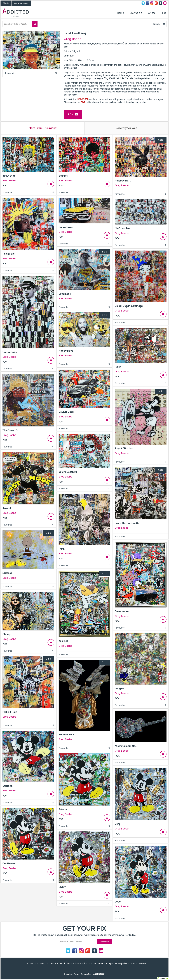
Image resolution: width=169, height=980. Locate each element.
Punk (62, 549)
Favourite (31, 73)
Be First (63, 176)
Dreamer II (65, 294)
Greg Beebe (73, 39)
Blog (164, 13)
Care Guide (97, 964)
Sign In (6, 3)
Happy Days (66, 351)
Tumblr (161, 3)
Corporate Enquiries (117, 964)
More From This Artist (42, 128)
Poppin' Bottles (124, 449)
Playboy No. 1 (123, 181)
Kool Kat (63, 641)
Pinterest (156, 3)
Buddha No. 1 (66, 735)
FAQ (133, 964)
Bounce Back (66, 412)
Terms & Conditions (60, 964)
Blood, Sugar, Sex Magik (129, 306)
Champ (7, 634)
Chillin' (62, 887)
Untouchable (10, 352)
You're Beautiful (68, 472)
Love (118, 902)
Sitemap (143, 964)
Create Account (21, 3)
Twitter (143, 3)
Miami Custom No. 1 (126, 746)
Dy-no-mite (122, 611)
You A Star (9, 176)
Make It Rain (10, 712)
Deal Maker (9, 864)
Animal (7, 508)
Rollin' (118, 367)
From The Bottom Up (127, 523)
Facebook (147, 3)
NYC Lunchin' (123, 229)
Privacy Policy (80, 964)
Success (7, 573)
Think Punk (9, 254)
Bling (118, 824)
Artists (152, 13)
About (30, 964)
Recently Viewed (126, 128)
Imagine (119, 689)
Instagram (152, 3)
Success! (8, 786)
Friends (63, 810)
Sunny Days (66, 227)
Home (121, 13)
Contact (165, 3)
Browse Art (136, 13)
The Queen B (10, 430)
